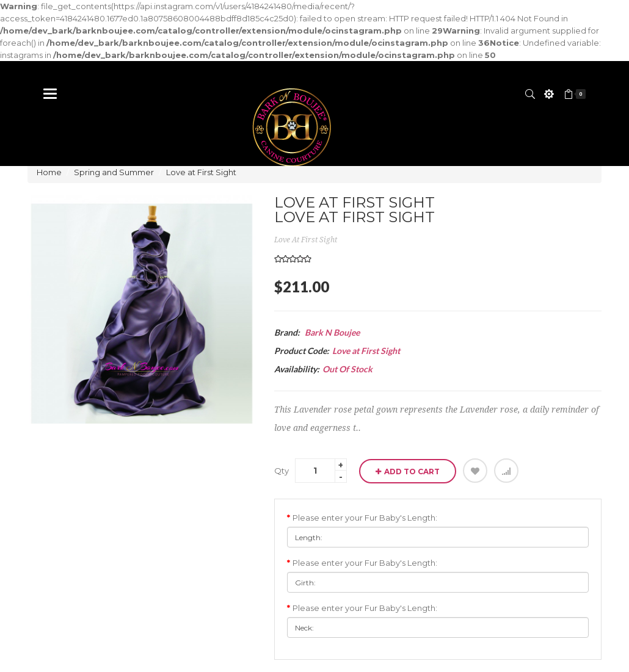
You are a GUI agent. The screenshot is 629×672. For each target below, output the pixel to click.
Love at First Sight (201, 172)
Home (49, 172)
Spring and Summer (114, 172)
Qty (282, 471)
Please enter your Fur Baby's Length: (365, 518)
